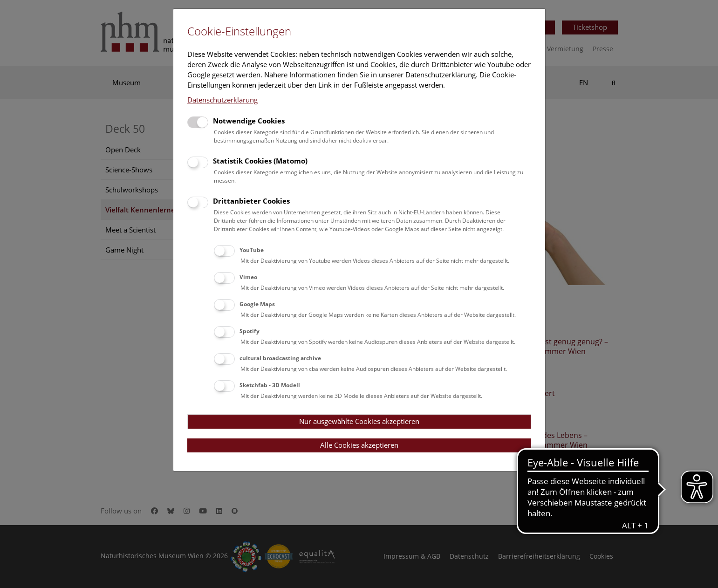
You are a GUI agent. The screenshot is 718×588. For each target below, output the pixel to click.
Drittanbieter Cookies (251, 201)
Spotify (250, 331)
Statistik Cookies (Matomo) (260, 161)
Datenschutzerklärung (222, 100)
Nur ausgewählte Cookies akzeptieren (359, 421)
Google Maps (257, 304)
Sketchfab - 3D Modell (270, 385)
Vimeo (248, 277)
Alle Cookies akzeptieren (359, 445)
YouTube (252, 250)
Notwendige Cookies (249, 121)
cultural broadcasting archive (280, 358)
